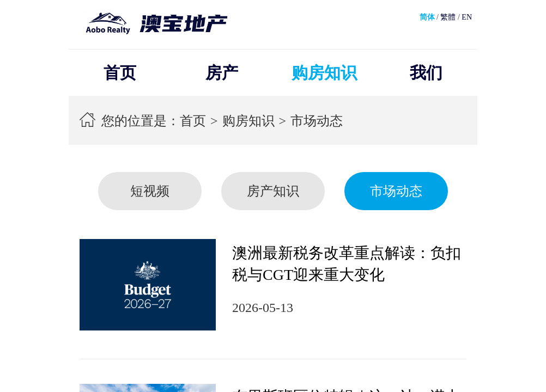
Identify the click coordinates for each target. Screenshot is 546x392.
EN (467, 17)
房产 (222, 73)
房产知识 (273, 191)
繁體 (448, 17)
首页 (120, 73)
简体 (427, 17)
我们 (426, 73)
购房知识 (324, 73)
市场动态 (317, 121)
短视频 (150, 191)
